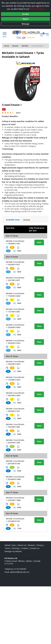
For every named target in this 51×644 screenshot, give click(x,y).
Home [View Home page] (6, 46)
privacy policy (37, 9)
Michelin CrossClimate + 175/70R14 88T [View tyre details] (15, 310)
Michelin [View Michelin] (25, 46)
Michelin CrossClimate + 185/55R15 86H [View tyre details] (15, 394)
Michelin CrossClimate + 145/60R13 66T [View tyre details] (15, 242)
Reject (26, 19)
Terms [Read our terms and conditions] (7, 548)
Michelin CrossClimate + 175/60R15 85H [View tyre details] (15, 378)
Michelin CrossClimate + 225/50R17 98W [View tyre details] (15, 499)
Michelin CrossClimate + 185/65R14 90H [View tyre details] (15, 342)
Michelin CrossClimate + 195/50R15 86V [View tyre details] (15, 426)
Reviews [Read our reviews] (31, 545)
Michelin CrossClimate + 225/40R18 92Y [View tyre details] (15, 520)
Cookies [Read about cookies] (25, 548)
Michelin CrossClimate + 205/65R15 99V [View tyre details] (15, 441)
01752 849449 (20, 569)
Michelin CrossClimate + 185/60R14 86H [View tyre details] (15, 326)
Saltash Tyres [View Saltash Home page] (10, 545)
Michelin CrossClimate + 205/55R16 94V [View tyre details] (15, 462)
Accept (25, 14)
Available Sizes (13, 220)
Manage (25, 24)
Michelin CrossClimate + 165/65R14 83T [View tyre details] (15, 263)
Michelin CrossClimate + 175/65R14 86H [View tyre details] (15, 295)
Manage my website (13, 551)
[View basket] (42, 35)
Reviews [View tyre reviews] (27, 220)
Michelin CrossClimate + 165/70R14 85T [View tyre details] (15, 279)
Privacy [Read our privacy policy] (40, 545)
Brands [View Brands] (15, 46)
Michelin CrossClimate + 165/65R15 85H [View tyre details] (15, 363)
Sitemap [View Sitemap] (16, 548)
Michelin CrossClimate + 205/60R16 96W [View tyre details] (15, 478)
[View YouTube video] (4, 109)
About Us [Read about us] (22, 545)
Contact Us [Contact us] (35, 548)
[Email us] (20, 572)
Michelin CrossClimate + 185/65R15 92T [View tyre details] (15, 410)
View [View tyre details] (39, 242)
